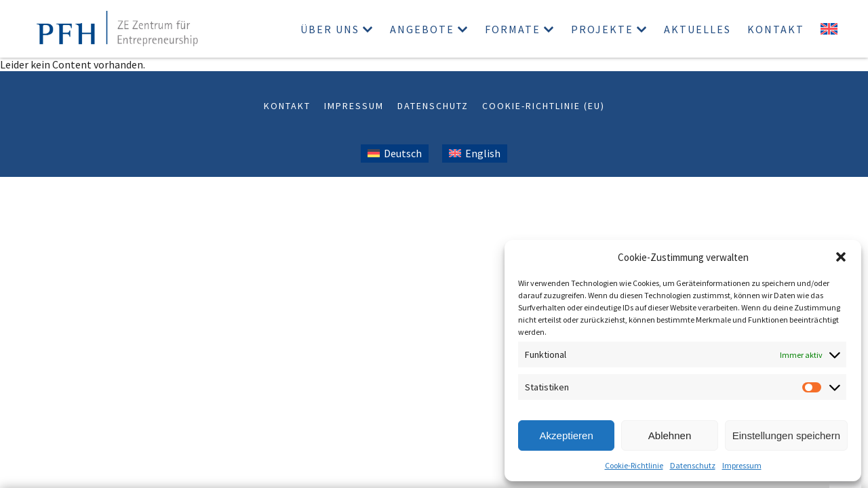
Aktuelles (697, 29)
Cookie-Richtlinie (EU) (544, 106)
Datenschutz (693, 465)
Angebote (422, 29)
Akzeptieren (567, 435)
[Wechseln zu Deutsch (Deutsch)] (395, 154)
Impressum (742, 465)
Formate (513, 29)
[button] (841, 257)
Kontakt (776, 29)
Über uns (330, 29)
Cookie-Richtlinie (634, 465)
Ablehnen (670, 435)
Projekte (602, 29)
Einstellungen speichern (786, 435)
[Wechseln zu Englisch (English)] (475, 154)
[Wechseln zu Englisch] (829, 29)
